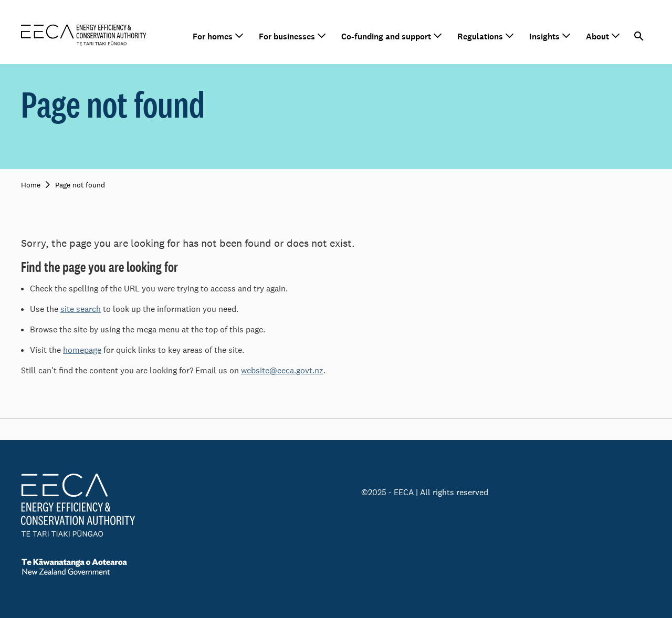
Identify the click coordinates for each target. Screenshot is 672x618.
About (597, 36)
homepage (82, 350)
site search (81, 309)
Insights (544, 36)
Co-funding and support (386, 36)
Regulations (480, 36)
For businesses (287, 36)
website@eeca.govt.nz (282, 370)
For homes (213, 36)
